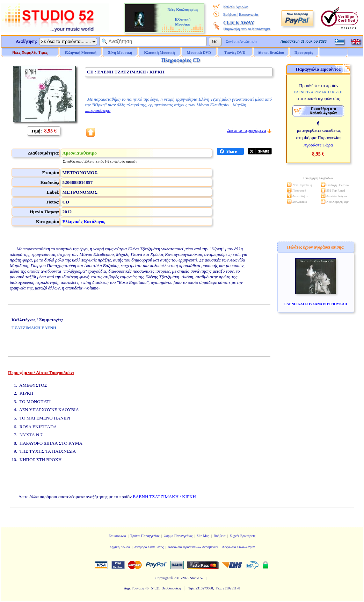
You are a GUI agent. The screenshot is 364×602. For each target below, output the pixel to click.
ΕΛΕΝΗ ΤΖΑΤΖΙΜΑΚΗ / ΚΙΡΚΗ (164, 497)
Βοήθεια (230, 14)
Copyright (163, 578)
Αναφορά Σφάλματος (149, 547)
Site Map (203, 536)
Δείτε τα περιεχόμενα (246, 130)
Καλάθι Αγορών (235, 7)
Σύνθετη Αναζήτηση (241, 41)
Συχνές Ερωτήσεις (242, 536)
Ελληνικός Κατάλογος (84, 221)
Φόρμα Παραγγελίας (178, 536)
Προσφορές (304, 52)
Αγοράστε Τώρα (318, 145)
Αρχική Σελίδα (120, 547)
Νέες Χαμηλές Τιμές (30, 52)
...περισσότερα (98, 110)
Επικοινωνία (249, 14)
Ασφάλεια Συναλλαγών (238, 547)
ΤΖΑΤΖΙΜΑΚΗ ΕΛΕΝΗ (34, 328)
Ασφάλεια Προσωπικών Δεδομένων (193, 547)
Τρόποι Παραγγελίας (145, 536)
